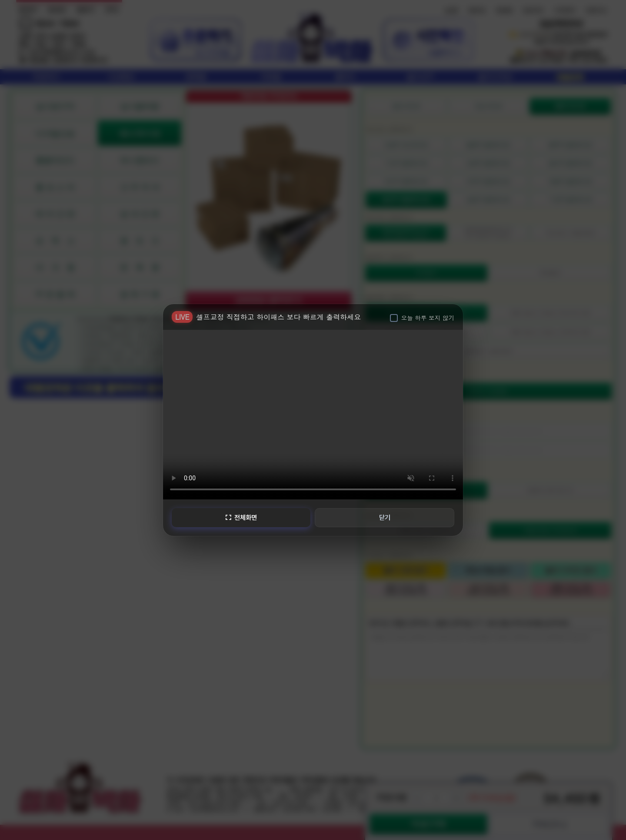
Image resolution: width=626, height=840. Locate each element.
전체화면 (240, 517)
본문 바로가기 (0, 0)
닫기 (385, 517)
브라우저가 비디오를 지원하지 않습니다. (313, 414)
